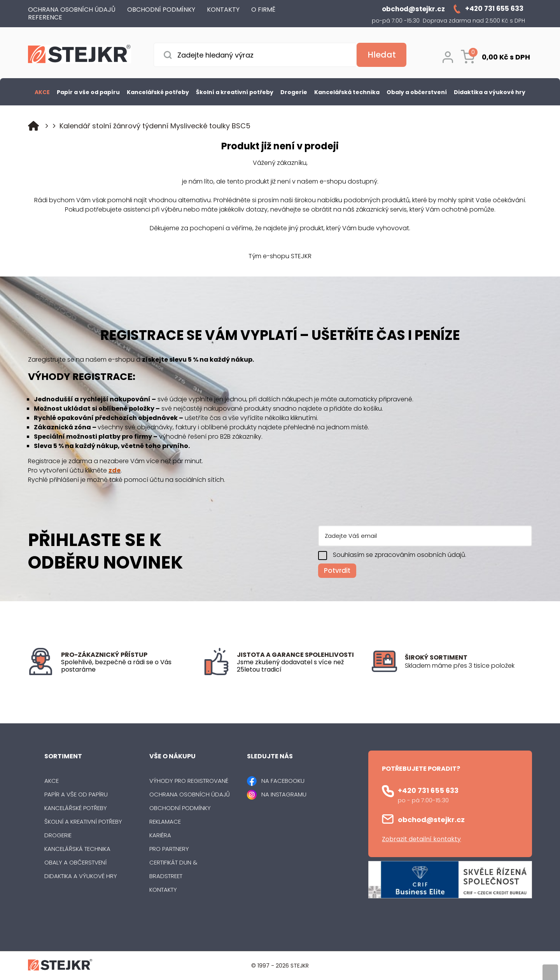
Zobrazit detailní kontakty (421, 839)
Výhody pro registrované (189, 781)
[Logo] (80, 55)
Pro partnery (169, 849)
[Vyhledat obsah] (381, 55)
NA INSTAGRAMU (284, 794)
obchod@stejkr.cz (431, 820)
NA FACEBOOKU (283, 781)
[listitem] (468, 666)
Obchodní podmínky (180, 808)
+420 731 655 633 (428, 790)
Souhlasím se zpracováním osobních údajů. (400, 555)
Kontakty (163, 890)
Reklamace (165, 822)
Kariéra (160, 835)
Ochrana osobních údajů (190, 794)
